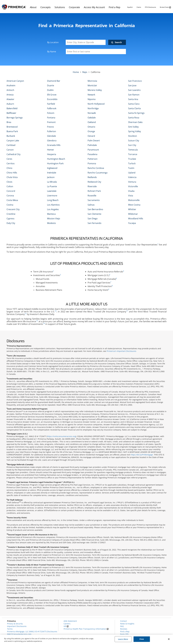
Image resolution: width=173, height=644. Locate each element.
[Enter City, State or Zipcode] (86, 42)
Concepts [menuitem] (46, 7)
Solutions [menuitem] (60, 7)
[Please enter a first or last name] (96, 52)
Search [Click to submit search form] (118, 42)
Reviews (124, 629)
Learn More (123, 639)
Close (142, 639)
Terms (10, 629)
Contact (123, 621)
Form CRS (124, 634)
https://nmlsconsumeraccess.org (61, 436)
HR (66, 626)
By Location (53, 42)
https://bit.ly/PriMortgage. (142, 455)
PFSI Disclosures (150, 7)
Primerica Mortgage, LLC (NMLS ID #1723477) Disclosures (32, 631)
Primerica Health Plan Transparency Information (86, 629)
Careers (67, 624)
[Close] (169, 639)
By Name (52, 52)
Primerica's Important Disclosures (121, 351)
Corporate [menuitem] (74, 7)
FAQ (122, 626)
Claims (139, 7)
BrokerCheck (165, 7)
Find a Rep (125, 631)
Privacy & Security (15, 624)
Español (130, 7)
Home (76, 72)
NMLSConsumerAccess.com (19, 634)
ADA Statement (70, 621)
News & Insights (127, 624)
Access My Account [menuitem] (94, 7)
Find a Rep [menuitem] (115, 7)
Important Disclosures (17, 626)
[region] (86, 639)
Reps (85, 72)
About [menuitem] (33, 7)
